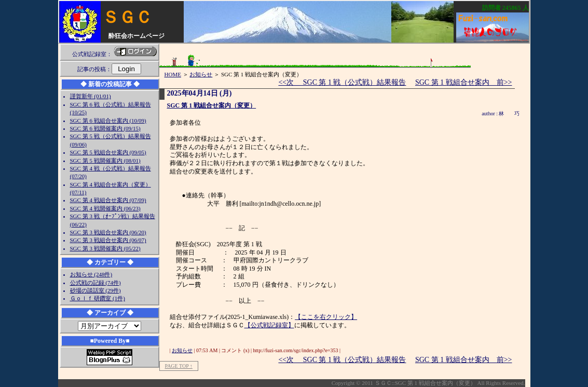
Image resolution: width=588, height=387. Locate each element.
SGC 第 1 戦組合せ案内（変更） (212, 105)
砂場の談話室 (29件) (95, 290)
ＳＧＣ (127, 17)
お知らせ (201, 74)
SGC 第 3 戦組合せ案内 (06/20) (108, 232)
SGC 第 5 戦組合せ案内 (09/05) (108, 152)
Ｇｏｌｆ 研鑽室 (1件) (98, 298)
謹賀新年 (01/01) (91, 96)
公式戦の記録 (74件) (95, 283)
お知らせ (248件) (91, 274)
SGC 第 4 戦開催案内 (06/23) (105, 208)
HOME (173, 74)
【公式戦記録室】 (269, 325)
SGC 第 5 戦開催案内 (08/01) (105, 161)
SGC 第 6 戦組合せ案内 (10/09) (108, 121)
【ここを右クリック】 (326, 317)
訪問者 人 (505, 8)
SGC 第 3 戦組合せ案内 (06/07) (108, 240)
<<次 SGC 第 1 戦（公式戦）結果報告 (342, 82)
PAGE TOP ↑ (179, 366)
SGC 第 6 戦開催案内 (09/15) (105, 128)
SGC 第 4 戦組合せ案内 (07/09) (108, 200)
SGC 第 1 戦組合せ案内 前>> (464, 82)
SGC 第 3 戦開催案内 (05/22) (105, 248)
